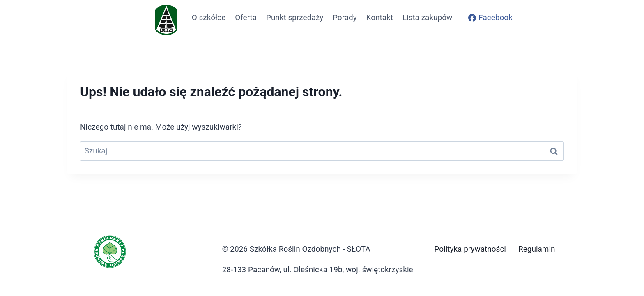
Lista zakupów (428, 17)
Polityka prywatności (470, 249)
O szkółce (209, 17)
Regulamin (537, 249)
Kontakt (380, 17)
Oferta (246, 17)
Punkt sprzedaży (295, 17)
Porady (345, 17)
